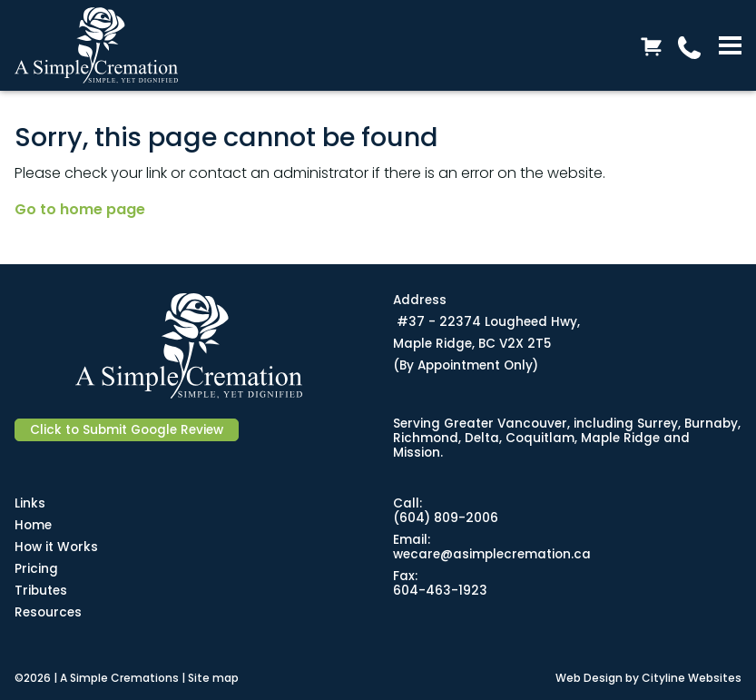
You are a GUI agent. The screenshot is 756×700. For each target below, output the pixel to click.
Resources (48, 612)
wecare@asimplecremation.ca (492, 554)
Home (33, 525)
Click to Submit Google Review (127, 430)
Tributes (41, 591)
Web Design (589, 678)
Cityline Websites (692, 678)
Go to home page (80, 209)
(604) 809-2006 (446, 518)
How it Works (56, 547)
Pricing (36, 569)
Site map (213, 678)
